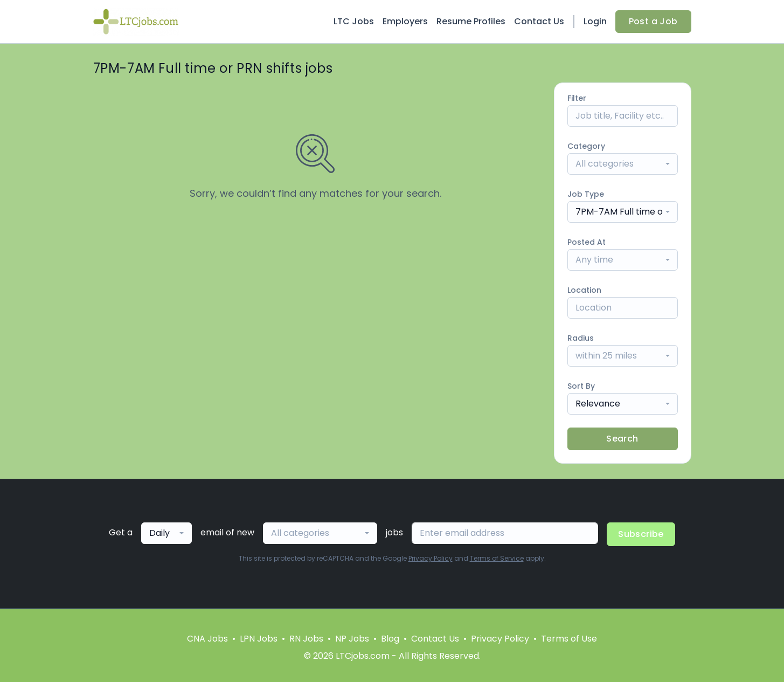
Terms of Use (569, 639)
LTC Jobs (354, 21)
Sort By (581, 386)
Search (622, 439)
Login (595, 21)
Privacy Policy (431, 558)
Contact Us (539, 21)
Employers (405, 21)
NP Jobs (352, 639)
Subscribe (641, 534)
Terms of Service (497, 558)
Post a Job (653, 21)
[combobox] (623, 164)
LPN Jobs (259, 639)
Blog (390, 639)
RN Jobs (306, 639)
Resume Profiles (471, 21)
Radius (581, 338)
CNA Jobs (207, 639)
